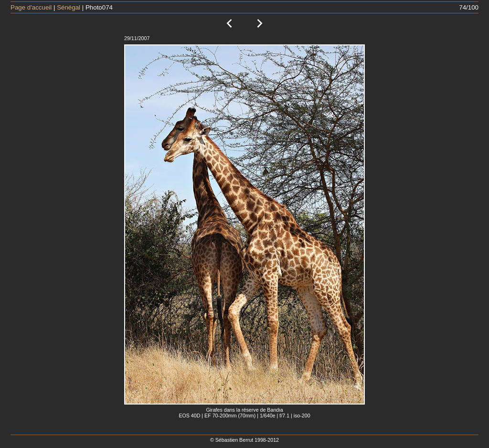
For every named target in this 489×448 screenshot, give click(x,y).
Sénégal (69, 7)
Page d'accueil (31, 7)
